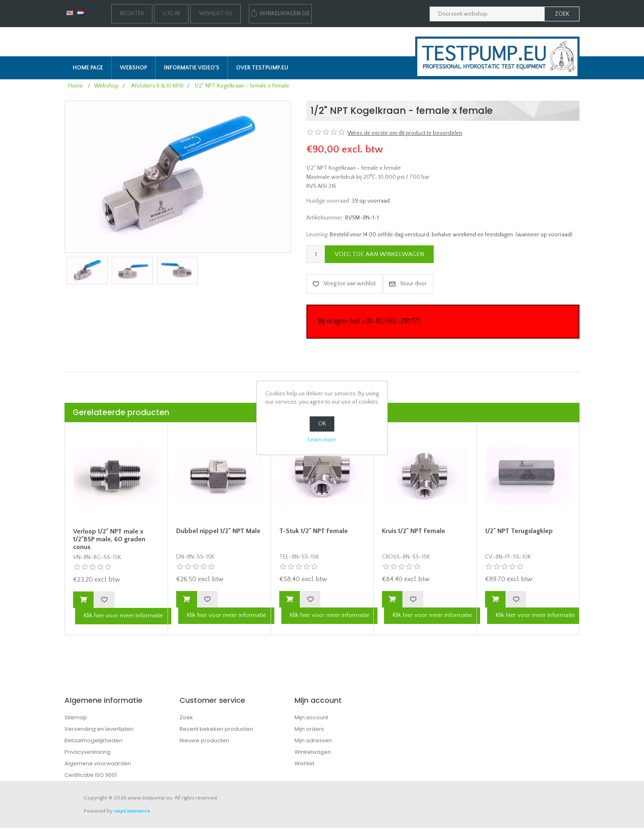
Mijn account (311, 717)
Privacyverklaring (87, 752)
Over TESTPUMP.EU (262, 68)
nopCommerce (132, 811)
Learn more (322, 440)
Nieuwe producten (204, 740)
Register (132, 14)
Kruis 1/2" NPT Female (414, 531)
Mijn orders (309, 729)
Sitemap (76, 717)
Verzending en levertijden (99, 729)
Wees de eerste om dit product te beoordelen (405, 133)
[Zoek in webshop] (487, 14)
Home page (88, 68)
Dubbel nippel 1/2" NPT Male (218, 531)
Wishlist (304, 763)
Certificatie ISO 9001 (91, 775)
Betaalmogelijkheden (93, 740)
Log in (171, 14)
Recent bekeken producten (216, 729)
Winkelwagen (313, 752)
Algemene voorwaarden (98, 763)
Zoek (186, 717)
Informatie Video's (192, 68)
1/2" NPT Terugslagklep (519, 531)
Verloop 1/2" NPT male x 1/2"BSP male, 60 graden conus (109, 539)
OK (322, 424)
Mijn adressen (313, 740)
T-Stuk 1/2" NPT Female (314, 531)
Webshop (133, 68)
